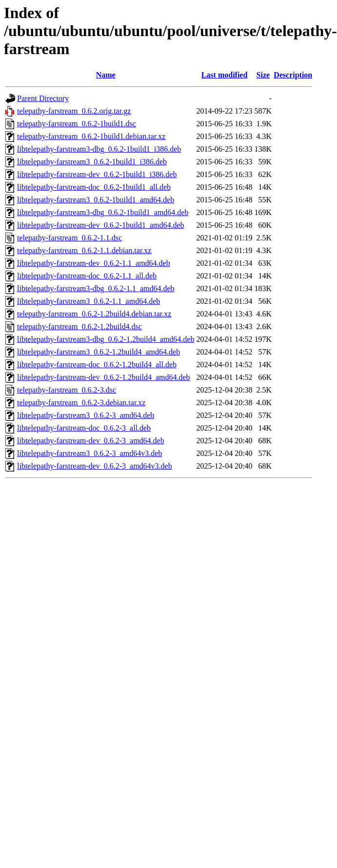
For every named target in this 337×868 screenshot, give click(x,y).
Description (293, 75)
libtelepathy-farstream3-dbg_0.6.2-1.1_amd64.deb (96, 288)
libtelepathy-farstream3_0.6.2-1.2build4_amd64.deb (99, 352)
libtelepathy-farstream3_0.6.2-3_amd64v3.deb (89, 453)
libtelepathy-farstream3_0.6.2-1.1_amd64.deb (89, 301)
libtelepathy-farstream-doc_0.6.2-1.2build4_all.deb (97, 365)
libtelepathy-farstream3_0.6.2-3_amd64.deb (86, 415)
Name (106, 75)
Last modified (225, 75)
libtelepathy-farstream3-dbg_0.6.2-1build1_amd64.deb (103, 212)
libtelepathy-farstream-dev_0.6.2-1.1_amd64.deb (94, 263)
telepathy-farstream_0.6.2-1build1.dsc (77, 124)
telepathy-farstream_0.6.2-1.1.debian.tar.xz (84, 250)
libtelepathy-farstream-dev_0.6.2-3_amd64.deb (91, 441)
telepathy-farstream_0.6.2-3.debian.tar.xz (81, 403)
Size (263, 75)
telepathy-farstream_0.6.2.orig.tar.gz (74, 111)
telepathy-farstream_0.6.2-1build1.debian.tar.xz (91, 136)
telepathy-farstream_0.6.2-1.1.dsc (69, 238)
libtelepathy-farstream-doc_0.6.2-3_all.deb (84, 428)
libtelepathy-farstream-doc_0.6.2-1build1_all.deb (94, 187)
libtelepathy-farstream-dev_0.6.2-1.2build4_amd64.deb (104, 377)
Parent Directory (43, 98)
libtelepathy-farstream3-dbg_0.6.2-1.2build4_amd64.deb (106, 339)
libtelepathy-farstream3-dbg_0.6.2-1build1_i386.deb (99, 149)
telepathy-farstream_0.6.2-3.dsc (67, 390)
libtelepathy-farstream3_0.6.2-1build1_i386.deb (92, 162)
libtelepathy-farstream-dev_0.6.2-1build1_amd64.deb (101, 225)
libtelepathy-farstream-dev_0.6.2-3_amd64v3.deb (95, 466)
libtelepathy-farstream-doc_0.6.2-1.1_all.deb (87, 276)
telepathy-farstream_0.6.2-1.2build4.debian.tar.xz (94, 314)
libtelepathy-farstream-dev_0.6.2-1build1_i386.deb (97, 174)
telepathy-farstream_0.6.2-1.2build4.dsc (79, 326)
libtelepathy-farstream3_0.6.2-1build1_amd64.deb (96, 200)
